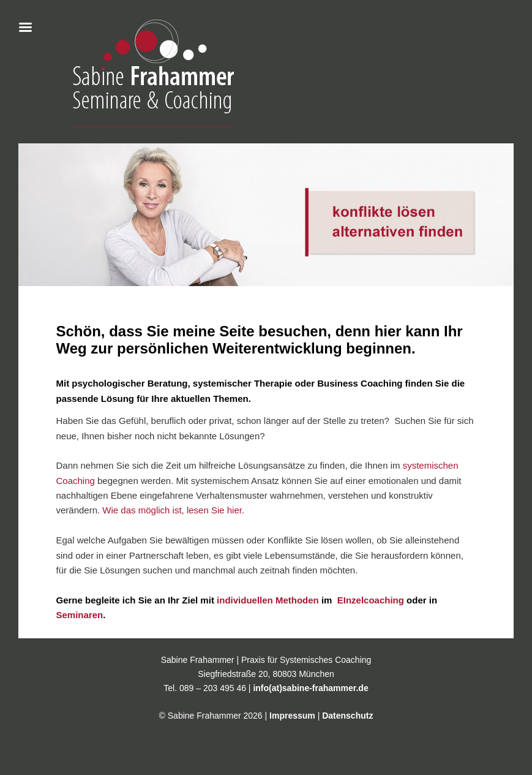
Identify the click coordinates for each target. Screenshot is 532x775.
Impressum (292, 716)
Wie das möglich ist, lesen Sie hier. (173, 510)
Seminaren (79, 615)
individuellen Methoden (268, 600)
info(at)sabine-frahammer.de (310, 688)
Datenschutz (347, 716)
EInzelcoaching (369, 600)
